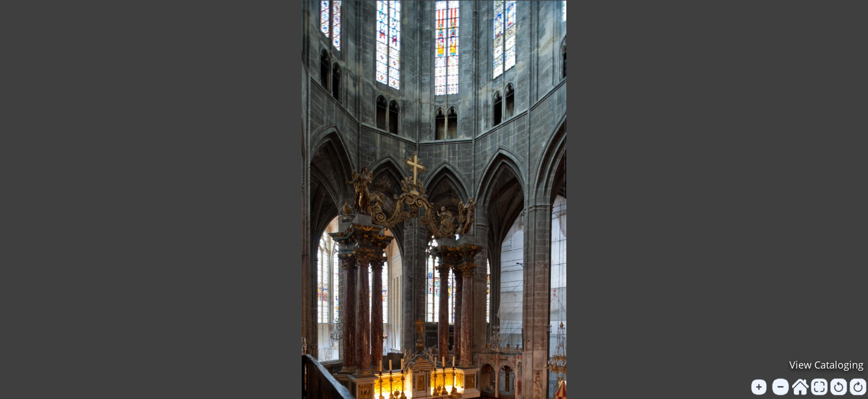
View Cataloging (826, 365)
